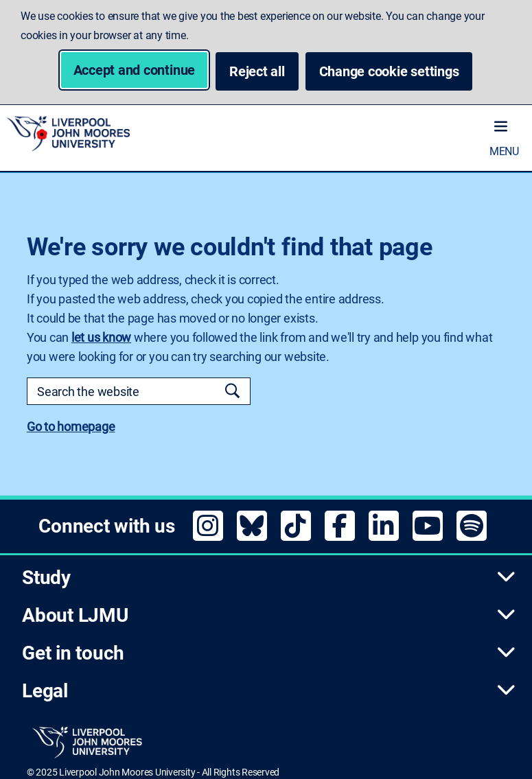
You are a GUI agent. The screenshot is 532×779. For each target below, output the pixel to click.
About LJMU (269, 615)
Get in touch (269, 653)
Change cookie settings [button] (396, 71)
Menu (504, 151)
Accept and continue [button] (134, 70)
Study (269, 578)
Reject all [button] (257, 71)
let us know (101, 337)
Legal (269, 691)
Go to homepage (71, 427)
